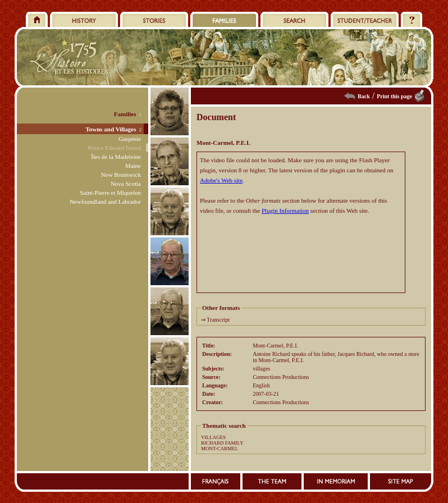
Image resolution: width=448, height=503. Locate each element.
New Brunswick (121, 175)
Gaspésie (130, 139)
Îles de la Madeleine (116, 157)
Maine (133, 166)
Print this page (394, 96)
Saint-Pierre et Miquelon (110, 193)
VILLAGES (213, 437)
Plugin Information (285, 211)
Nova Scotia (126, 184)
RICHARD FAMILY (222, 443)
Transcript (218, 320)
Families (125, 114)
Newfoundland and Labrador (105, 202)
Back (364, 96)
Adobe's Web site (221, 180)
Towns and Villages (111, 129)
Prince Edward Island (114, 148)
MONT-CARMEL (220, 449)
